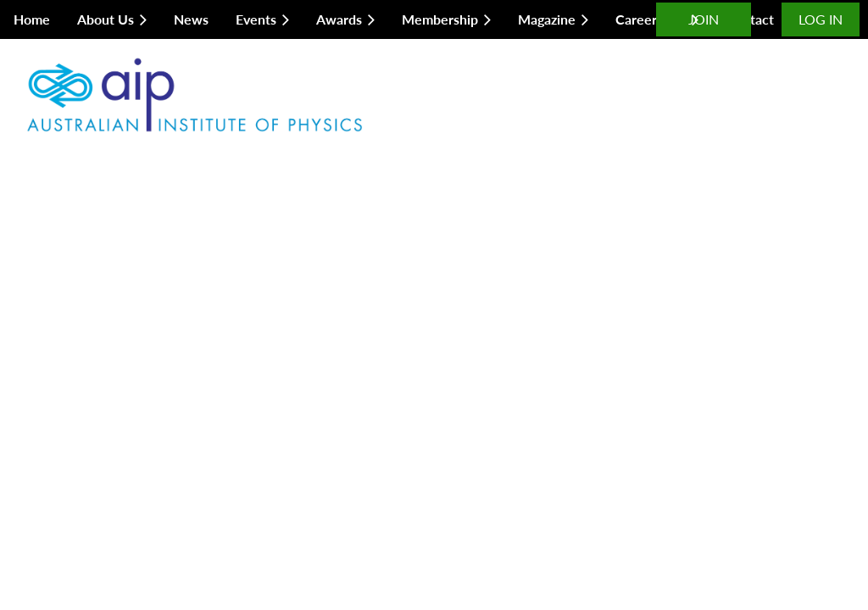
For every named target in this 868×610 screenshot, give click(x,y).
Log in (821, 19)
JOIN (704, 19)
